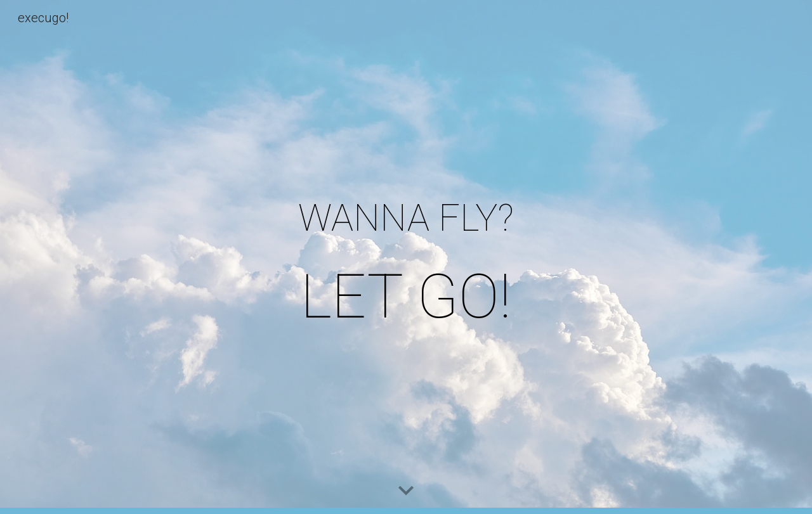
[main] (406, 257)
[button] (406, 491)
